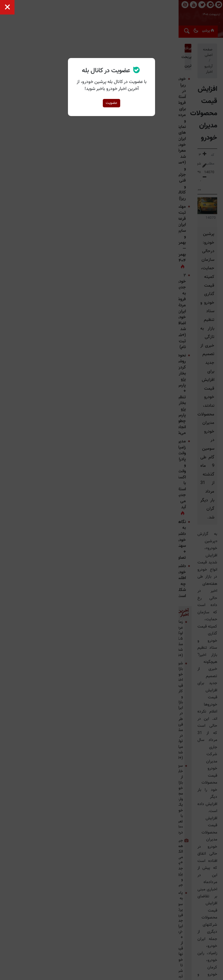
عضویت (111, 103)
